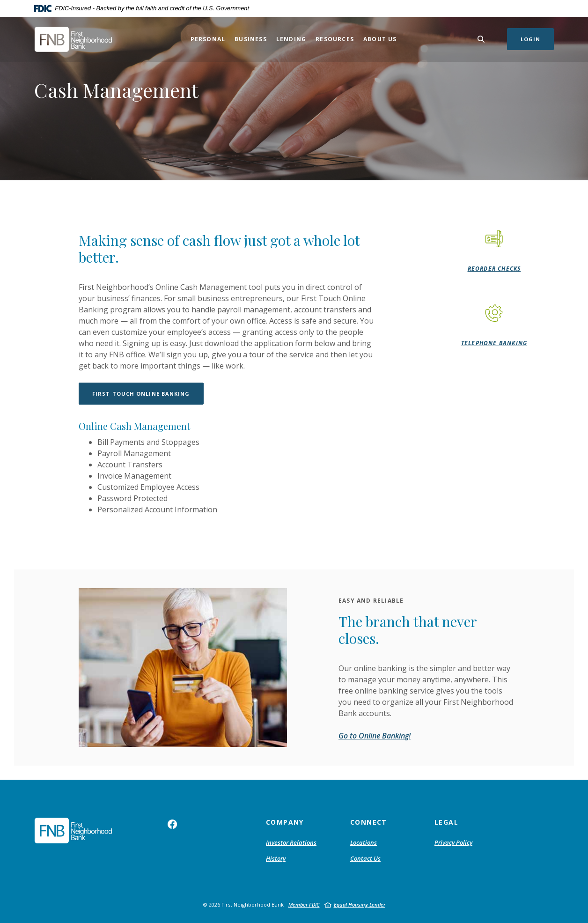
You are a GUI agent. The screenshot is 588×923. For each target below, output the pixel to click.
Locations (364, 842)
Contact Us (365, 858)
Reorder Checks (494, 269)
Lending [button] (291, 39)
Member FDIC (304, 905)
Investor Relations (291, 842)
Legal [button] (446, 822)
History (276, 858)
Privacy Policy (453, 842)
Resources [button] (335, 39)
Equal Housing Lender (360, 905)
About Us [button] (380, 39)
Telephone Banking (494, 343)
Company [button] (285, 822)
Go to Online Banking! (375, 736)
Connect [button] (369, 822)
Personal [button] (208, 39)
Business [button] (251, 39)
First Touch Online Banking (141, 394)
